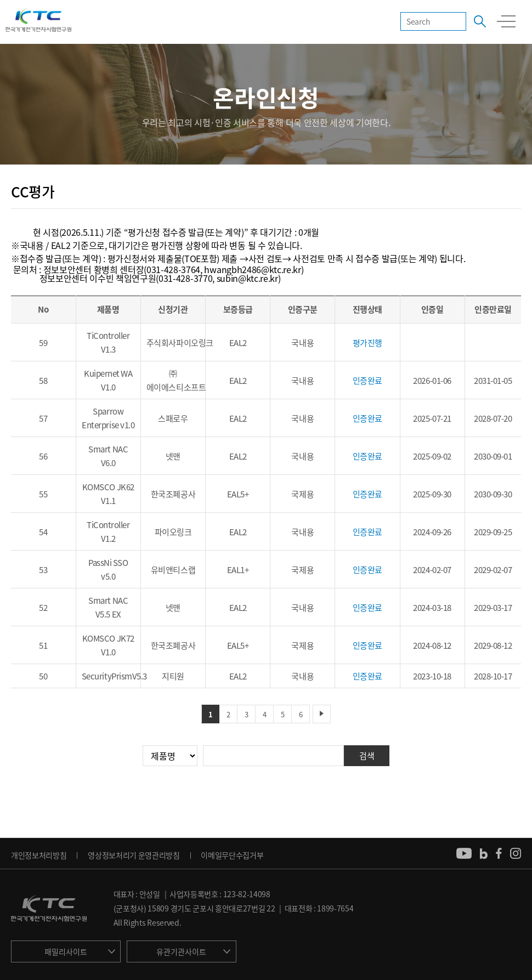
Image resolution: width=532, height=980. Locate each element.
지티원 (173, 676)
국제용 (302, 494)
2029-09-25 (493, 532)
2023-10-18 (432, 676)
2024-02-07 (432, 570)
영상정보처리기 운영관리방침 (134, 855)
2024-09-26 (432, 532)
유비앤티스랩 (173, 570)
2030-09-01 (493, 456)
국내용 (302, 343)
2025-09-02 (432, 456)
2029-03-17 (493, 608)
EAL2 (238, 343)
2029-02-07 (493, 570)
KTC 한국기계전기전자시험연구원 (38, 21)
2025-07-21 (432, 418)
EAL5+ (238, 494)
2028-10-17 (493, 676)
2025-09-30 (432, 494)
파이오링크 (173, 532)
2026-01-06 (432, 381)
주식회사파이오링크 (180, 343)
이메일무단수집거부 (232, 855)
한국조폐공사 (173, 494)
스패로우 (173, 418)
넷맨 (173, 456)
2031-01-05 (493, 381)
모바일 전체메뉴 (506, 21)
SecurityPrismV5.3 (114, 676)
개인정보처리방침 (39, 855)
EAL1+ (238, 570)
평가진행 (367, 343)
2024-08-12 (432, 645)
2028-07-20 (493, 418)
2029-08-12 (493, 645)
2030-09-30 (493, 494)
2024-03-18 (432, 608)
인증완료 (367, 381)
